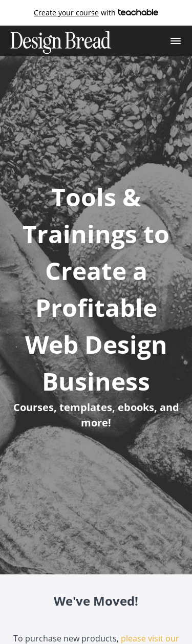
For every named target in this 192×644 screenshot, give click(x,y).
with (96, 13)
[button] (176, 41)
